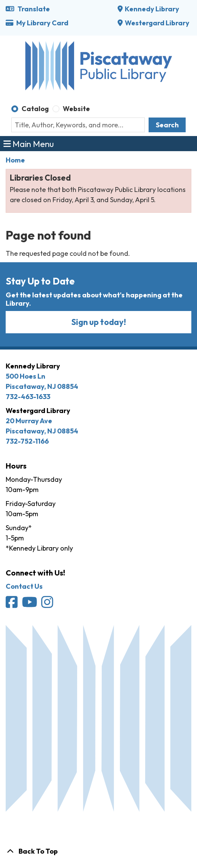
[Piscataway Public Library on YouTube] (30, 605)
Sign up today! (99, 322)
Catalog (35, 109)
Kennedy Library (152, 9)
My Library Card (37, 23)
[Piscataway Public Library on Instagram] (48, 605)
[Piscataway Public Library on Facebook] (12, 605)
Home (15, 160)
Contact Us (24, 586)
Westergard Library (157, 23)
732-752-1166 (27, 441)
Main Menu (29, 143)
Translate (28, 9)
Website (76, 109)
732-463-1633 (28, 397)
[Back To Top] (98, 851)
